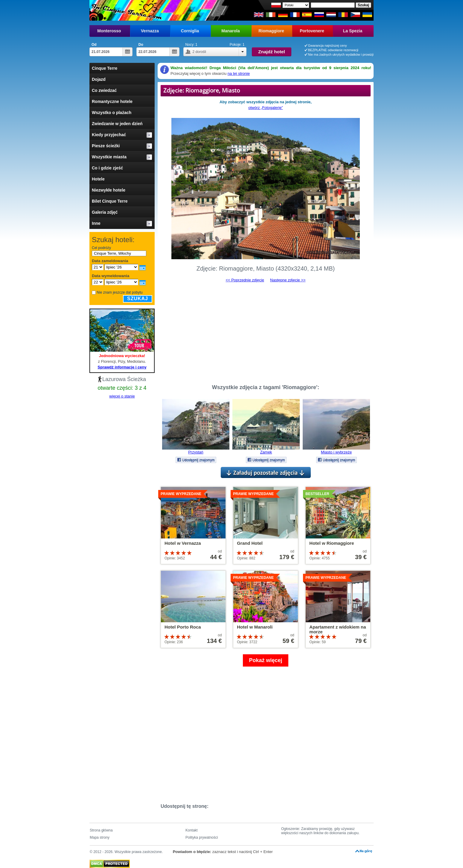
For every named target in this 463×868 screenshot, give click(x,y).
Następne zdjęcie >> (288, 280)
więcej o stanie (122, 396)
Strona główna (101, 830)
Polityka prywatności (202, 837)
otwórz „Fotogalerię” (266, 108)
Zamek (266, 452)
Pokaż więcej (265, 660)
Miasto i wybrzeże (336, 452)
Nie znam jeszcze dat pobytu (119, 292)
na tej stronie (239, 73)
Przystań (196, 452)
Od (94, 45)
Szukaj (138, 299)
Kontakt (192, 830)
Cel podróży (101, 248)
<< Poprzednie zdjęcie (245, 280)
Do (141, 45)
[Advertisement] (266, 331)
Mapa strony (100, 837)
